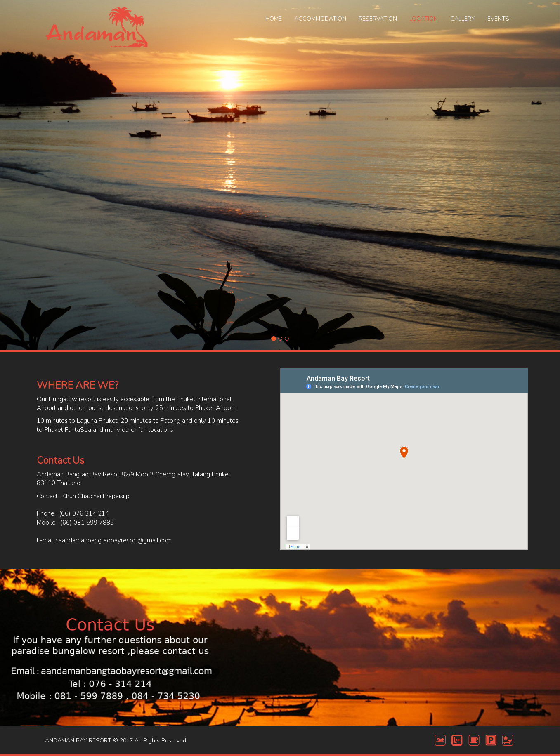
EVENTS (498, 19)
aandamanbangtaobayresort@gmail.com (115, 540)
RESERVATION (378, 19)
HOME (274, 19)
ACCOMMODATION (320, 19)
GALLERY (463, 19)
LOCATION (424, 19)
